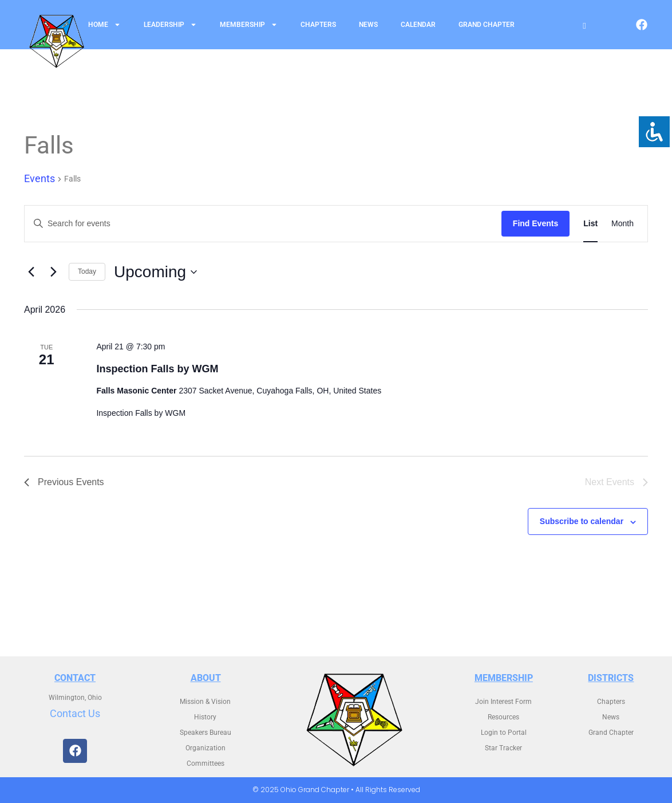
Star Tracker (503, 748)
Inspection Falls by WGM (157, 369)
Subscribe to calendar (582, 521)
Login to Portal (504, 733)
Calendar (418, 25)
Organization (205, 748)
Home (104, 25)
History (205, 717)
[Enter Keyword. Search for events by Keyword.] (263, 224)
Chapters (318, 25)
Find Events (535, 223)
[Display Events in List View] (590, 224)
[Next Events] (53, 272)
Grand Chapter (487, 25)
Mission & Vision (205, 702)
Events (39, 178)
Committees (205, 763)
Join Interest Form (503, 702)
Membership (249, 25)
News (368, 25)
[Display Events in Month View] (622, 224)
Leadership (170, 25)
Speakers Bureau (205, 733)
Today (87, 271)
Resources (503, 717)
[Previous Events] (31, 272)
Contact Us (75, 713)
